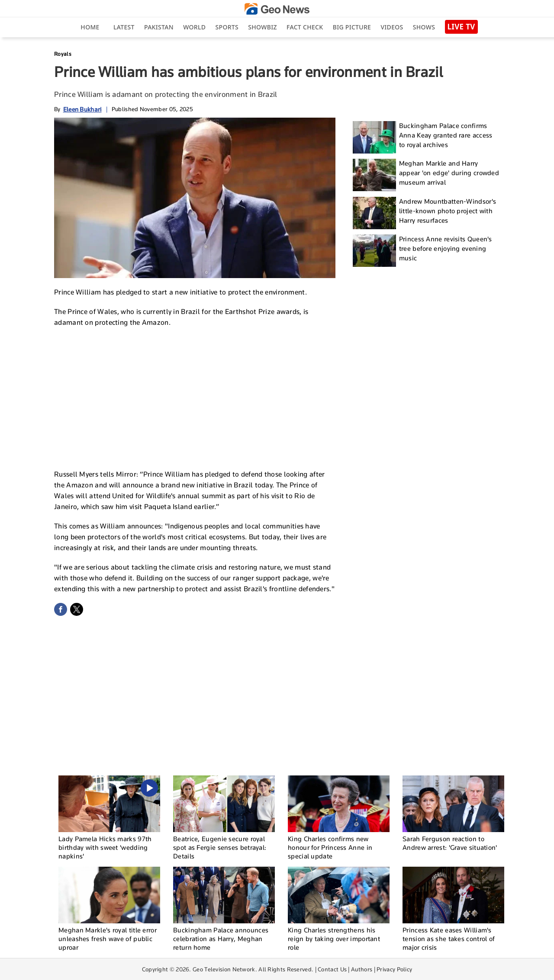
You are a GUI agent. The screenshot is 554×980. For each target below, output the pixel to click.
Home (90, 27)
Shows (424, 27)
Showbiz (262, 27)
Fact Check (305, 27)
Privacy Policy (394, 969)
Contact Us (332, 969)
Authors (362, 969)
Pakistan (159, 27)
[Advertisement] (195, 397)
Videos (392, 27)
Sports (227, 27)
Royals (63, 54)
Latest (124, 27)
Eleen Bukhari (82, 109)
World (194, 27)
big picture (352, 27)
